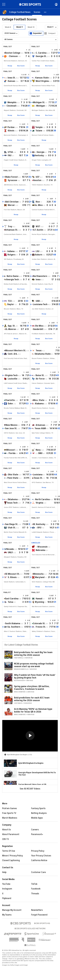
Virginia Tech (11, 375)
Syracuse (12, 180)
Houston (37, 180)
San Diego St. (12, 524)
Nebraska (40, 550)
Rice (38, 202)
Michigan (41, 106)
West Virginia (42, 81)
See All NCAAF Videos (30, 789)
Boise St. (40, 375)
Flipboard (7, 898)
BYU (39, 528)
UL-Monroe (10, 329)
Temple (39, 127)
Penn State (13, 478)
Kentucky (39, 156)
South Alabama (13, 624)
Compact (52, 33)
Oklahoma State (43, 354)
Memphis (12, 102)
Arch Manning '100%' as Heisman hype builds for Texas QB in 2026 (33, 710)
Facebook (36, 889)
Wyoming (39, 602)
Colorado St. (39, 624)
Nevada (10, 549)
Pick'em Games (10, 808)
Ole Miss (39, 326)
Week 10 (31, 27)
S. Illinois (12, 577)
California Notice (39, 860)
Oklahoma (13, 499)
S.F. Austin (38, 230)
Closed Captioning (11, 860)
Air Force (40, 379)
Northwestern (40, 276)
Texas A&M (40, 428)
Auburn (39, 255)
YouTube (6, 884)
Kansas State (42, 78)
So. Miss (39, 205)
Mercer (11, 205)
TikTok (34, 884)
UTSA (10, 152)
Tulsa (10, 602)
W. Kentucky (39, 524)
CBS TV (6, 839)
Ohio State (13, 475)
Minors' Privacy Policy (12, 856)
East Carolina (12, 599)
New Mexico (12, 425)
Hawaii (39, 599)
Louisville (13, 379)
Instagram (7, 889)
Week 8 (8, 27)
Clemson (13, 56)
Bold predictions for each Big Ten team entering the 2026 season (33, 654)
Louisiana (38, 475)
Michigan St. (39, 102)
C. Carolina (41, 53)
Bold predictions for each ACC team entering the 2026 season (32, 699)
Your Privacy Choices (41, 856)
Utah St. (12, 528)
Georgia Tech (12, 280)
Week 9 (19, 27)
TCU (10, 301)
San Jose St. (11, 428)
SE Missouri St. (12, 574)
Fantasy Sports (38, 808)
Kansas (11, 81)
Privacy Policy (38, 851)
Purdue (11, 127)
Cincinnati (11, 106)
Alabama (39, 404)
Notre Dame (13, 276)
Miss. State (39, 400)
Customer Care (38, 872)
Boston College (13, 53)
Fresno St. (41, 627)
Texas (39, 351)
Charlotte (10, 400)
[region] (30, 736)
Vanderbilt (38, 329)
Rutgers (11, 255)
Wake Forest (11, 177)
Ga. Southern (14, 627)
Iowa (38, 280)
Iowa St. (12, 78)
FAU (10, 156)
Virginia (39, 503)
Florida (12, 453)
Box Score (21, 66)
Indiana (11, 251)
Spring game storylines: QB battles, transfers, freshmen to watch (32, 688)
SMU (40, 453)
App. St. (12, 326)
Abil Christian (12, 202)
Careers (35, 830)
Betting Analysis (39, 813)
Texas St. (38, 478)
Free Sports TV (9, 813)
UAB (38, 301)
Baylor (11, 304)
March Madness (10, 818)
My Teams (7, 915)
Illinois (11, 131)
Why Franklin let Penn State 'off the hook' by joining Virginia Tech (35, 676)
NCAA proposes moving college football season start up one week (34, 665)
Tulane (39, 131)
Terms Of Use (9, 851)
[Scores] (37, 12)
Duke (10, 404)
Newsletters (37, 910)
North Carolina (42, 499)
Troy (10, 227)
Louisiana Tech (40, 304)
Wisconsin (42, 547)
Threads (35, 894)
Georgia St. (41, 56)
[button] (45, 12)
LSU (38, 251)
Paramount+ (37, 834)
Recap (10, 66)
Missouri (11, 450)
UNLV (10, 552)
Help (4, 872)
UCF (38, 177)
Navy (38, 450)
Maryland (40, 577)
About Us (7, 830)
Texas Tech (12, 503)
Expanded (37, 33)
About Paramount (11, 834)
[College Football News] (20, 12)
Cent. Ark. (13, 354)
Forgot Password (39, 915)
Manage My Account (12, 910)
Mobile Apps (37, 818)
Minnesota (38, 574)
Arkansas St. (11, 230)
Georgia (40, 152)
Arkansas (40, 425)
